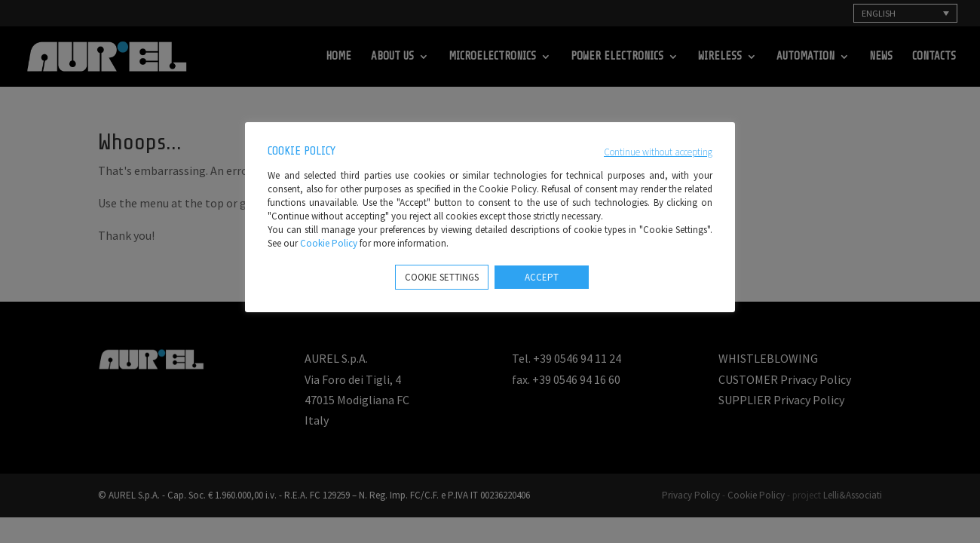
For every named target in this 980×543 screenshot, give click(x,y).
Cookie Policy (329, 243)
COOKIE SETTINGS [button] (442, 277)
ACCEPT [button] (542, 277)
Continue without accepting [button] (658, 152)
